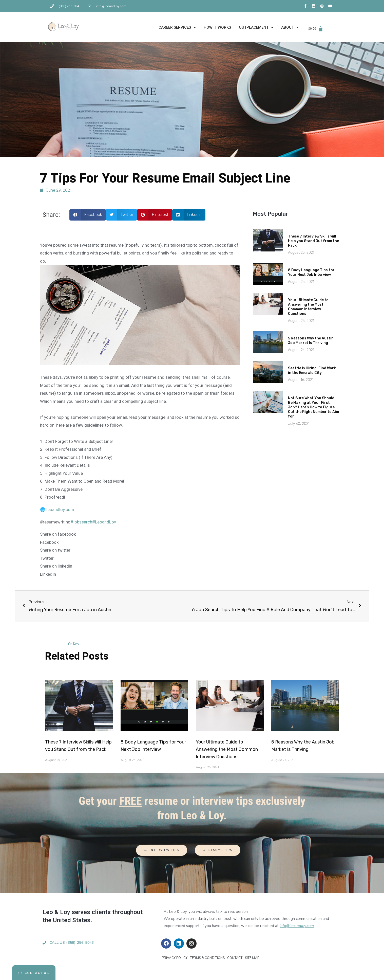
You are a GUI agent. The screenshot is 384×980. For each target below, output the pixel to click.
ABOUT (290, 28)
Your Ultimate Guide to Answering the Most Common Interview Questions (308, 307)
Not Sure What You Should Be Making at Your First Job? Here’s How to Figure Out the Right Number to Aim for (313, 407)
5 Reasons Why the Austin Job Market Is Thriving (311, 341)
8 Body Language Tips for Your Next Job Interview (311, 272)
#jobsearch (81, 522)
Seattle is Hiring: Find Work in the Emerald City (312, 370)
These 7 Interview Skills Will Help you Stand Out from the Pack (313, 241)
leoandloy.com (60, 510)
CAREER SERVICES (177, 28)
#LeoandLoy (104, 522)
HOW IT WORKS (217, 27)
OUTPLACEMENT (256, 28)
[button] (88, 215)
